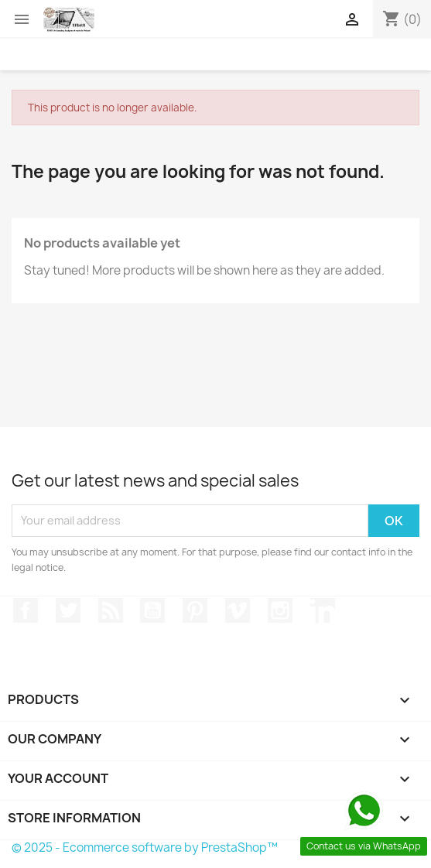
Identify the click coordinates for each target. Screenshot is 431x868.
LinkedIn (323, 610)
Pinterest (195, 610)
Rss (111, 610)
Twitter (68, 610)
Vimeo (238, 610)
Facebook (26, 610)
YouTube (152, 610)
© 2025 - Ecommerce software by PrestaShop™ (145, 847)
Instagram (280, 610)
